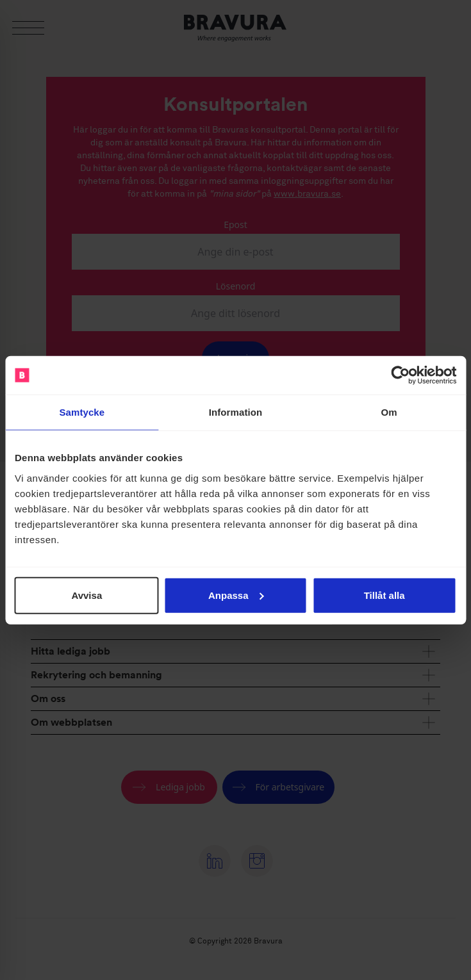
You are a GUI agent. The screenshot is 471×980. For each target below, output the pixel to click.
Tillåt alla (384, 595)
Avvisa (87, 595)
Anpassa (236, 595)
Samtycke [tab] (82, 412)
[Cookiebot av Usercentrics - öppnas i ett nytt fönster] (400, 375)
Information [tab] (236, 412)
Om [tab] (389, 412)
